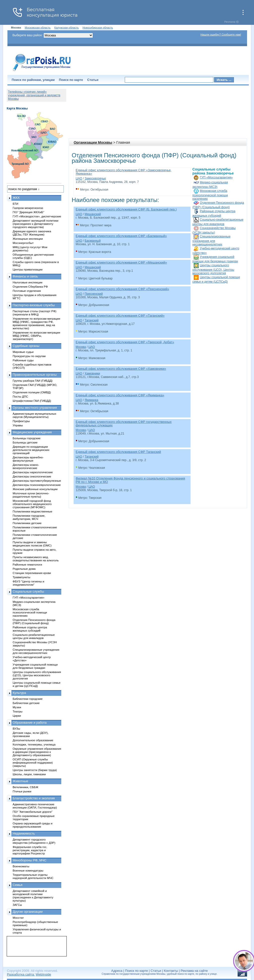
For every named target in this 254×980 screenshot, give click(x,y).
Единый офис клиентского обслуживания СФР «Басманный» (121, 236)
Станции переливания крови (32, 573)
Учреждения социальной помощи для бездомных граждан (35, 666)
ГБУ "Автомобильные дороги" (33, 812)
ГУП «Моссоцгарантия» (216, 177)
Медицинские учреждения (32, 432)
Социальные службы (28, 591)
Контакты (171, 971)
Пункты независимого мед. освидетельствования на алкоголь (36, 559)
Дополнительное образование (33, 740)
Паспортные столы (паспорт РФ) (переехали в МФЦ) (34, 313)
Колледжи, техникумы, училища (34, 744)
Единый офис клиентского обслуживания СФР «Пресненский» (122, 289)
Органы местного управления (35, 408)
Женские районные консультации (35, 489)
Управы (18, 425)
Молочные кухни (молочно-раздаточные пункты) (31, 495)
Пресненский (94, 294)
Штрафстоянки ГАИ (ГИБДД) (32, 401)
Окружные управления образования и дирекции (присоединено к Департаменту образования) (37, 752)
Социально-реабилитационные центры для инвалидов (34, 636)
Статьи (93, 80)
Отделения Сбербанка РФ (30, 287)
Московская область (38, 28)
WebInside (43, 974)
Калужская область (66, 28)
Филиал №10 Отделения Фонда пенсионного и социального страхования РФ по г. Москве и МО (130, 480)
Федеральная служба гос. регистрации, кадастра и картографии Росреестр (30, 850)
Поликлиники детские (27, 523)
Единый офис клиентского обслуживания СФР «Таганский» (120, 316)
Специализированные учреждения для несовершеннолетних (212, 240)
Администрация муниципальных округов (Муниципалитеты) (34, 415)
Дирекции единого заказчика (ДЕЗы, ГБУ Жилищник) (32, 233)
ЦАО (79, 178)
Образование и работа (30, 723)
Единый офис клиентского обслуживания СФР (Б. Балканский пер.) (126, 209)
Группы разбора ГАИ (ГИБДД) (33, 381)
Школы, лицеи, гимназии (29, 774)
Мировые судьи (23, 352)
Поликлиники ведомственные (32, 511)
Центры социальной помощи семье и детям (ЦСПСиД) (37, 684)
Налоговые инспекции (28, 282)
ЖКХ (16, 198)
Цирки (17, 716)
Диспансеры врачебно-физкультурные (28, 459)
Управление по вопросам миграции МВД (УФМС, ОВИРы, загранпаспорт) (36, 336)
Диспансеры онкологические (32, 476)
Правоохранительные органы (35, 375)
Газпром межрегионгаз (28, 208)
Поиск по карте (71, 80)
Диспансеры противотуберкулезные (37, 481)
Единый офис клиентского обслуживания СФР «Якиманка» (120, 395)
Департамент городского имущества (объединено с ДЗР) (34, 841)
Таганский (92, 320)
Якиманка (91, 400)
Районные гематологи (27, 564)
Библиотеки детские (26, 703)
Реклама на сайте (194, 971)
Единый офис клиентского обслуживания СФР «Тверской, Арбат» (125, 342)
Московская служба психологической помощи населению (210, 195)
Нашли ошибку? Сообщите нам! (221, 34)
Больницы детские (25, 442)
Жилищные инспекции (28, 239)
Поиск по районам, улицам (33, 80)
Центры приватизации (28, 269)
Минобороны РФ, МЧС (30, 860)
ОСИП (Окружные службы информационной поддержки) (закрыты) (33, 762)
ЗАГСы (17, 905)
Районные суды (23, 360)
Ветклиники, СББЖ (26, 787)
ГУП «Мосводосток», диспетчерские (37, 216)
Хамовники (92, 373)
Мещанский (93, 214)
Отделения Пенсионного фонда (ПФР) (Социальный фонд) (34, 621)
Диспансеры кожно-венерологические (26, 466)
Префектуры (21, 421)
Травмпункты (21, 577)
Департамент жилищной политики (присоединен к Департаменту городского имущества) (35, 224)
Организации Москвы (93, 142)
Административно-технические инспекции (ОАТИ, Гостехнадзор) (35, 806)
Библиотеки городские (28, 699)
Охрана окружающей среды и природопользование (32, 825)
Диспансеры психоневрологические (37, 485)
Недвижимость (24, 833)
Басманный (93, 241)
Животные (20, 781)
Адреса (117, 971)
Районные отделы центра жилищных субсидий (30, 629)
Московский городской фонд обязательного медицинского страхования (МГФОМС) (32, 504)
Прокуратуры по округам (29, 356)
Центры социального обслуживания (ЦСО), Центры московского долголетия (213, 269)
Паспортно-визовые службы (34, 305)
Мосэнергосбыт (23, 243)
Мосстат (18, 918)
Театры (17, 711)
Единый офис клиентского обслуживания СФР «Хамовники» (121, 369)
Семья (17, 885)
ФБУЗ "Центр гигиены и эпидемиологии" (28, 583)
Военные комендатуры (28, 870)
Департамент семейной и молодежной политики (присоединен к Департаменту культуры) (33, 896)
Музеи (17, 707)
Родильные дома (24, 569)
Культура (19, 693)
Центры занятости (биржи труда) (35, 770)
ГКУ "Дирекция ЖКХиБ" (28, 212)
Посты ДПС (20, 396)
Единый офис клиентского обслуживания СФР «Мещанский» (121, 262)
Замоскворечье (95, 178)
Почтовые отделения (27, 291)
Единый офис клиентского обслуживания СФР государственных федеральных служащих (124, 423)
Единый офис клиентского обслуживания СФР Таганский (118, 452)
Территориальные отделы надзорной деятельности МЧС (33, 876)
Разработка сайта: (21, 974)
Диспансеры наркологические (33, 472)
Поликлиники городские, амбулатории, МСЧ (29, 517)
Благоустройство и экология (34, 798)
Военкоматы (21, 866)
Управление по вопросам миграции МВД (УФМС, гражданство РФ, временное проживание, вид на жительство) (36, 323)
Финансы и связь (25, 276)
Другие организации (28, 912)
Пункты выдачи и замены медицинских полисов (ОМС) (32, 544)
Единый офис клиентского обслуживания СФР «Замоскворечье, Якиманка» (124, 172)
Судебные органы (26, 346)
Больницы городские (27, 438)
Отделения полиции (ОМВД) (32, 392)
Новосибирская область (98, 28)
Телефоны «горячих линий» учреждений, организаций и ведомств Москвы (34, 95)
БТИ (16, 204)
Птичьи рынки (22, 791)
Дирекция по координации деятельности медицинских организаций (31, 450)
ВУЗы (16, 728)
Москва (81, 347)
